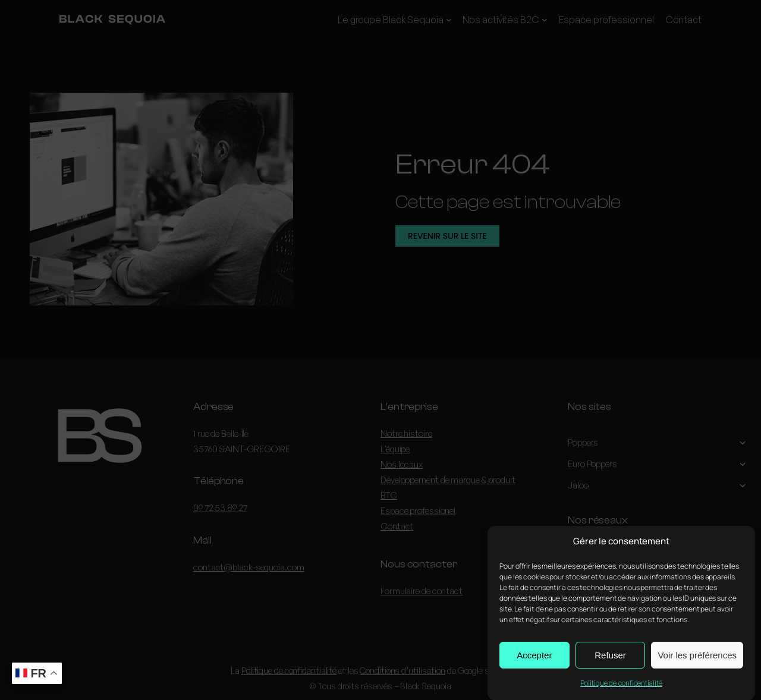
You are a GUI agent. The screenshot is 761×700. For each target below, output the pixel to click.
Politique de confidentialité (621, 685)
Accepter (534, 657)
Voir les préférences (697, 657)
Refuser (610, 657)
